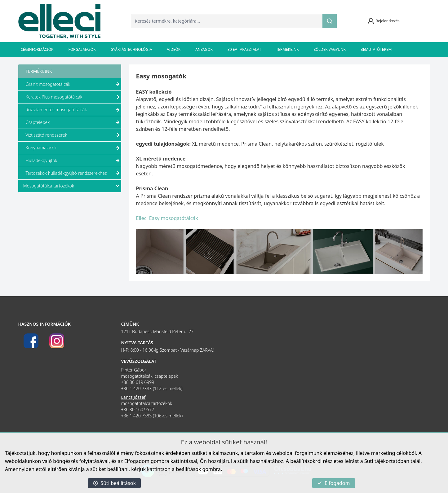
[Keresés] (330, 21)
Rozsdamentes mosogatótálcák (73, 110)
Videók (174, 49)
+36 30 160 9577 (138, 409)
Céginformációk (37, 49)
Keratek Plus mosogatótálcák (73, 97)
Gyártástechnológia (131, 49)
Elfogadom (334, 483)
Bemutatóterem (376, 49)
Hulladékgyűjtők (73, 161)
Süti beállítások (114, 483)
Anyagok (204, 49)
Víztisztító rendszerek (73, 135)
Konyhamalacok (73, 148)
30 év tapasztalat (244, 49)
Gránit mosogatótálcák (73, 84)
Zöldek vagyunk (329, 49)
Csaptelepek (73, 122)
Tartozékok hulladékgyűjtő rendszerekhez (73, 173)
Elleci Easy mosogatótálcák (167, 218)
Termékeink (287, 49)
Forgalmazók (82, 49)
